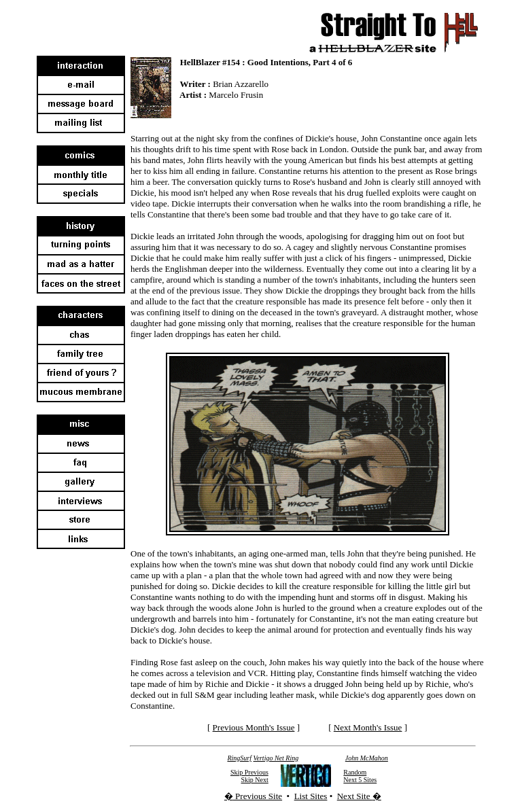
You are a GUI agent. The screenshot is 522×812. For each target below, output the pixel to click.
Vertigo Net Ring (276, 758)
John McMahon (367, 758)
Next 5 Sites (360, 780)
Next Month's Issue (368, 727)
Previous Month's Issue (254, 727)
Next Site (355, 796)
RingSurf (239, 758)
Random (355, 772)
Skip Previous (249, 772)
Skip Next (255, 780)
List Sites (311, 796)
